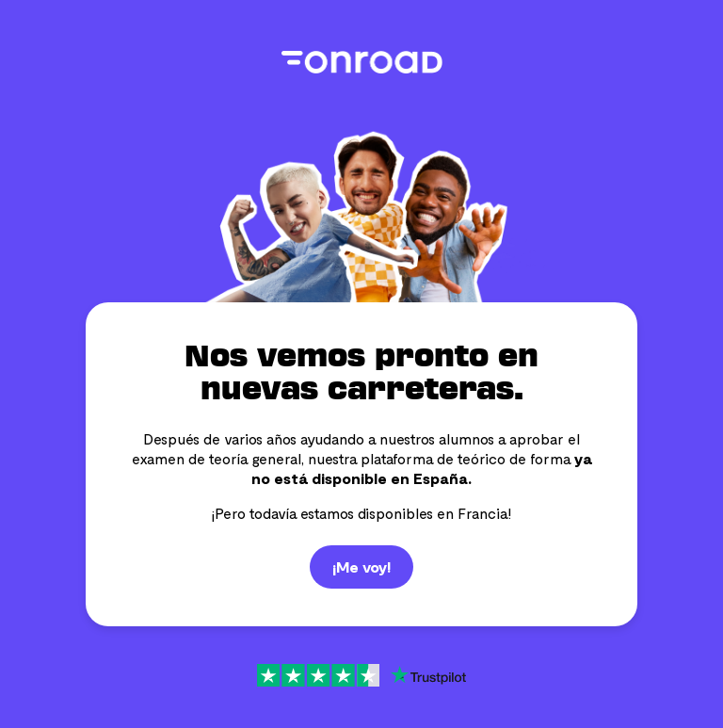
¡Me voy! (361, 566)
